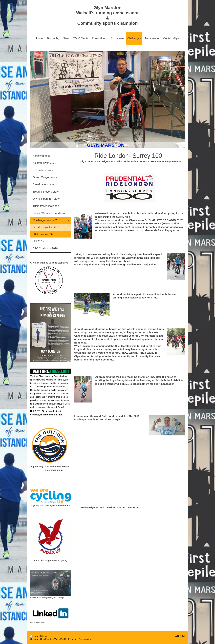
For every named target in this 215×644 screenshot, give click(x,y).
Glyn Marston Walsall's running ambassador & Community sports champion (107, 15)
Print (35, 636)
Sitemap (44, 636)
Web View (180, 636)
